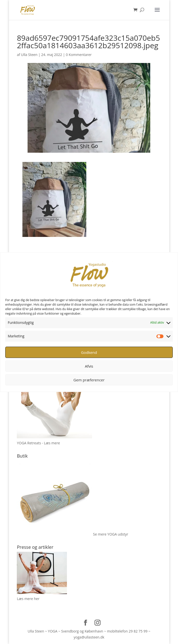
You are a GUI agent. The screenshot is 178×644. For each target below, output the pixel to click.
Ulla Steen (29, 55)
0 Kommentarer (79, 55)
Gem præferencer (89, 380)
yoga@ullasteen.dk (89, 637)
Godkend (89, 352)
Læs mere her (28, 599)
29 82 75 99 (138, 631)
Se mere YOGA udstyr (111, 534)
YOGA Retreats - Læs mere (38, 443)
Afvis (89, 366)
